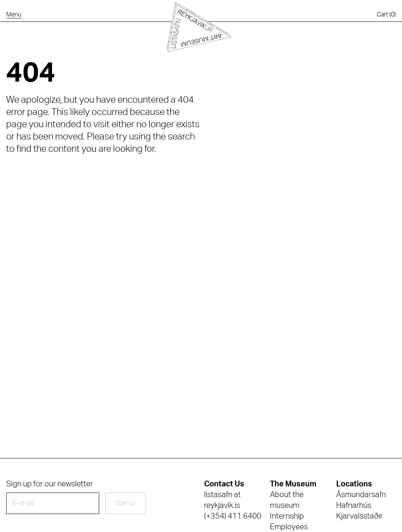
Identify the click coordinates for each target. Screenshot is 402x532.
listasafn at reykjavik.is (222, 500)
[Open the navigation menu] (14, 15)
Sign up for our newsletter (50, 484)
